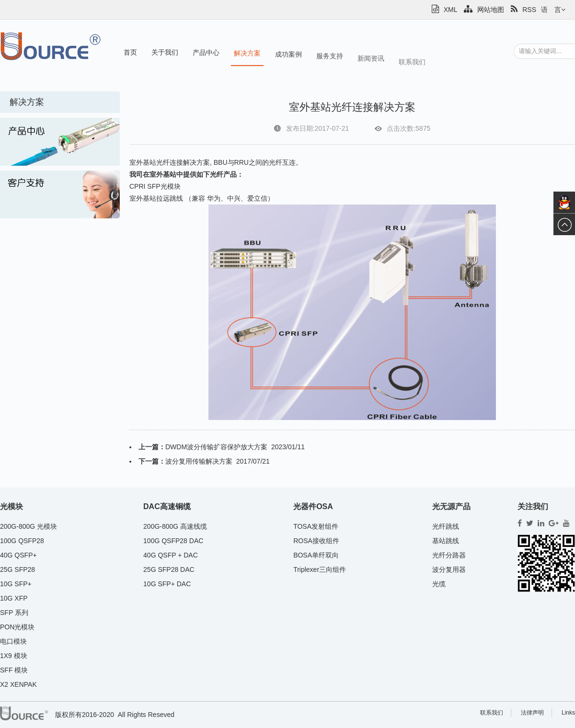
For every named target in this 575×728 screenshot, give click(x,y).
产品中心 (206, 54)
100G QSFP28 (22, 541)
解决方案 (247, 55)
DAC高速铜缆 (167, 506)
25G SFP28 (17, 569)
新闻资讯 (371, 65)
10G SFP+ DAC (167, 584)
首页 (130, 52)
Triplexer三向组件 (320, 569)
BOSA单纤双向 (316, 555)
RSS (523, 10)
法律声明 (532, 713)
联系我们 (412, 71)
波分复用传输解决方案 (199, 461)
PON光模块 (17, 627)
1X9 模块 (14, 656)
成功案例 (288, 57)
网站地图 (484, 10)
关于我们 (165, 53)
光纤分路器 (449, 555)
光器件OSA (313, 506)
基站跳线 (446, 541)
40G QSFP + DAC (171, 555)
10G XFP (14, 598)
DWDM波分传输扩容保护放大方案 (216, 447)
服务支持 (330, 60)
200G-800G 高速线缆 (175, 526)
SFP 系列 (14, 613)
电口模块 (13, 641)
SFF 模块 (14, 670)
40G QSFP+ (18, 555)
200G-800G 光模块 (29, 526)
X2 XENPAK (18, 684)
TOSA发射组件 (316, 526)
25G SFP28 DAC (169, 569)
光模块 (11, 506)
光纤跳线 (446, 526)
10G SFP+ (16, 584)
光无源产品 (451, 506)
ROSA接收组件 (316, 541)
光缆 (439, 584)
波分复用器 (449, 569)
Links (568, 713)
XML (445, 10)
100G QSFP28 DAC (173, 541)
